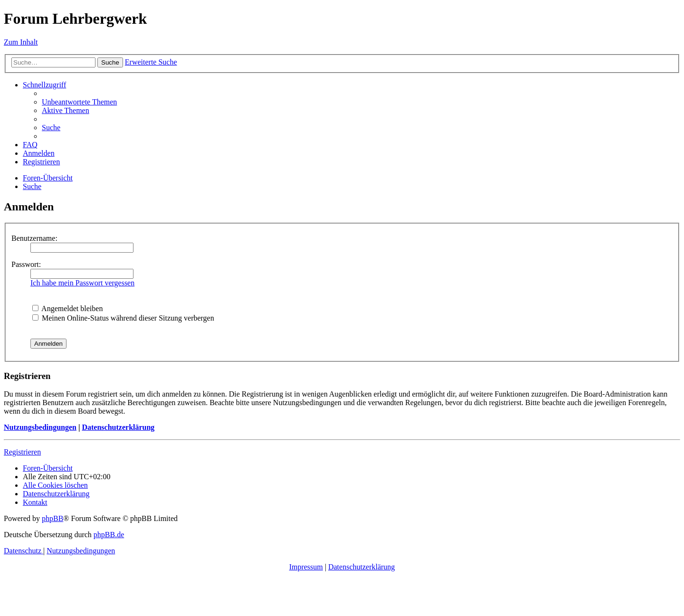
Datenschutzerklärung (118, 427)
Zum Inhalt (21, 42)
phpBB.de (109, 535)
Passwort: (26, 264)
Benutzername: (34, 238)
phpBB (52, 518)
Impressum (306, 567)
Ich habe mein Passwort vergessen (82, 283)
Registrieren (22, 452)
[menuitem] (79, 102)
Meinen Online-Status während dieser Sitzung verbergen (123, 318)
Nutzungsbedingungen (40, 427)
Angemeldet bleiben (67, 308)
